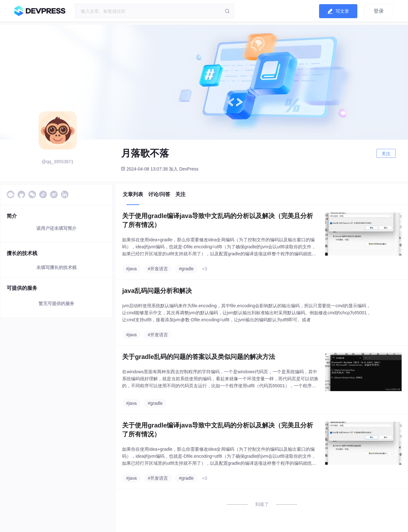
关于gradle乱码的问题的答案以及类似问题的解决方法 (199, 357)
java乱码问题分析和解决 (157, 291)
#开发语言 (158, 269)
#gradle (186, 269)
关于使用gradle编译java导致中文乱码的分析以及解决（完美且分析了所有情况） (218, 220)
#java (131, 269)
